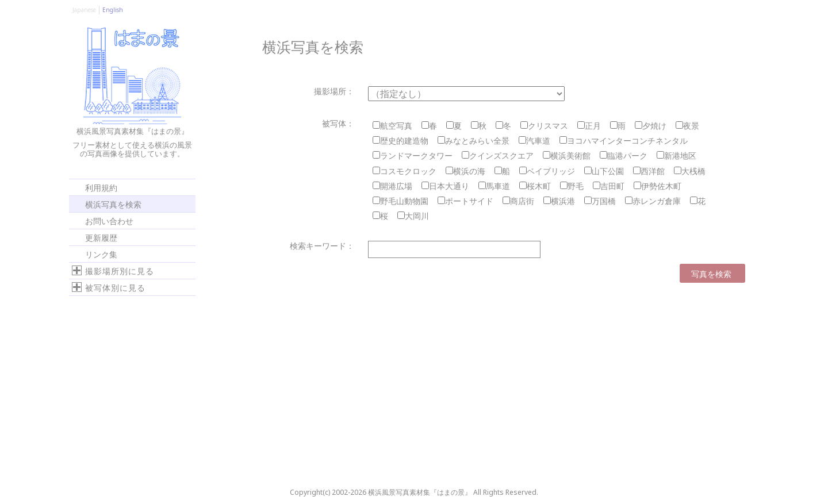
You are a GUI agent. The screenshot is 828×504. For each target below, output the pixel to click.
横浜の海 (465, 171)
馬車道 (494, 186)
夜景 (687, 126)
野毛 (572, 186)
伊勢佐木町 (658, 186)
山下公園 (604, 171)
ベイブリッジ (547, 171)
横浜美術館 (567, 155)
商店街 (518, 201)
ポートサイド (465, 201)
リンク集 (101, 254)
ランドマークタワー (413, 155)
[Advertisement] (126, 390)
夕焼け (651, 126)
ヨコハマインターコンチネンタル (624, 141)
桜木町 (535, 186)
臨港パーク (624, 155)
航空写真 (392, 126)
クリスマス (544, 126)
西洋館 (649, 171)
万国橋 (600, 201)
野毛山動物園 (400, 201)
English (113, 10)
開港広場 (392, 186)
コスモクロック (405, 171)
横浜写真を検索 (113, 204)
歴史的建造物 (400, 141)
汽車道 (534, 141)
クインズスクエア (498, 155)
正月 (589, 126)
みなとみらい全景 (474, 141)
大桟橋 (690, 171)
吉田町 (609, 186)
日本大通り (445, 186)
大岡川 (413, 216)
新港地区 (676, 155)
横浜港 (559, 201)
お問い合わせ (109, 220)
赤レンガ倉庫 (653, 201)
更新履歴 (101, 237)
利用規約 (101, 187)
